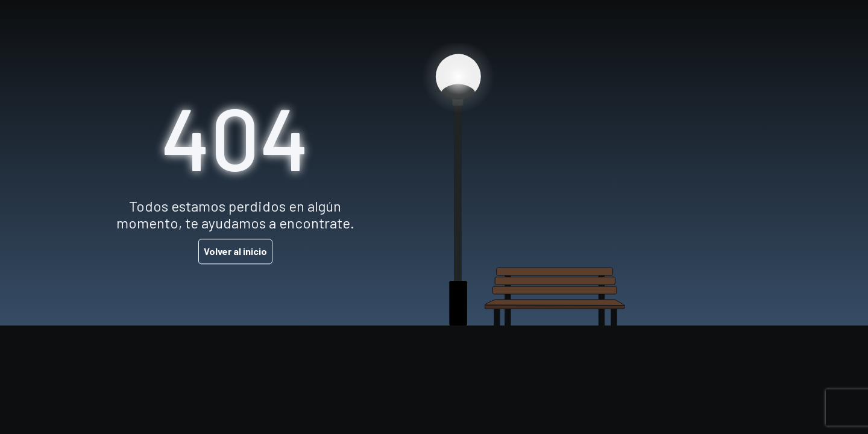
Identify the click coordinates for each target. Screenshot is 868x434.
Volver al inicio (235, 252)
